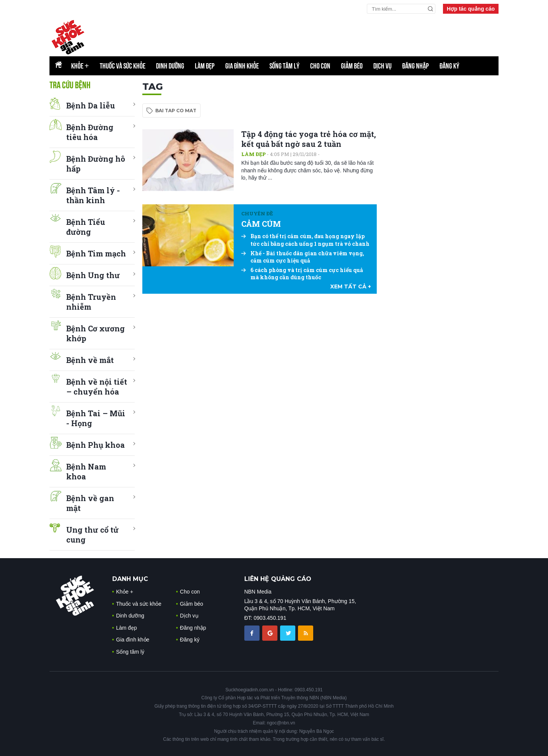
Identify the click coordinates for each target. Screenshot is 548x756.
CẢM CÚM (261, 224)
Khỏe (80, 66)
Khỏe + (125, 592)
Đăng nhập (416, 66)
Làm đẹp (205, 66)
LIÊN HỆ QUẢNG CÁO (278, 579)
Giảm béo (352, 66)
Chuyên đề (257, 213)
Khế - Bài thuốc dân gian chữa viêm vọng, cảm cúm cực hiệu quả (303, 257)
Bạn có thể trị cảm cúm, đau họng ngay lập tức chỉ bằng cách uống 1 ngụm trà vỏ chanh (305, 240)
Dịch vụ (382, 66)
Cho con (320, 66)
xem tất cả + (351, 286)
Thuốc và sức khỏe (123, 66)
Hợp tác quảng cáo (471, 9)
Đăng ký (449, 66)
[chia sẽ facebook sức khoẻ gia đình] (253, 633)
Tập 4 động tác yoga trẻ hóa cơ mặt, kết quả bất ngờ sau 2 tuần (309, 139)
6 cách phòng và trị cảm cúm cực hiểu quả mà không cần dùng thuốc (302, 274)
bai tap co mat (176, 111)
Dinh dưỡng (170, 66)
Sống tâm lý (284, 66)
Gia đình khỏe (242, 66)
